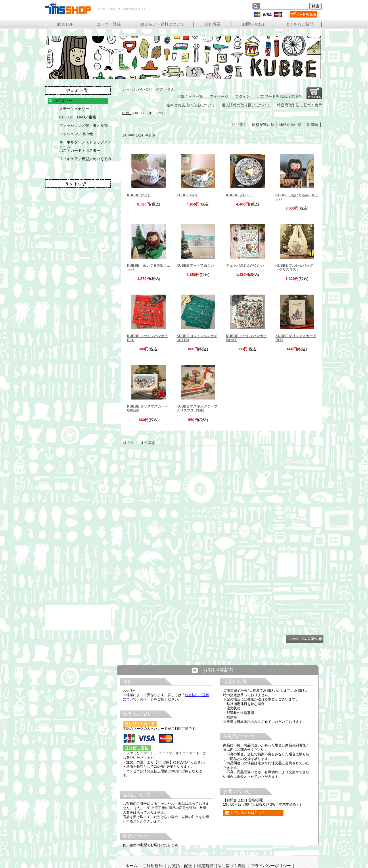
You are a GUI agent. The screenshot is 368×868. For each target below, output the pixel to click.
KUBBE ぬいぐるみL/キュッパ (297, 197)
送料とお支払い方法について (191, 105)
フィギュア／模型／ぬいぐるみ (85, 159)
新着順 (312, 125)
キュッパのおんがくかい (245, 266)
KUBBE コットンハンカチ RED (147, 338)
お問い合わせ (254, 24)
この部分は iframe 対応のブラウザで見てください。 (218, 763)
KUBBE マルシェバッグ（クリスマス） (294, 268)
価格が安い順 (263, 125)
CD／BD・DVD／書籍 (78, 117)
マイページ (219, 96)
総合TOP (65, 24)
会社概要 (212, 24)
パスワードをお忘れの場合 (279, 96)
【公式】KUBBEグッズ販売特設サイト (68, 9)
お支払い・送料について (162, 24)
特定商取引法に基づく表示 (300, 105)
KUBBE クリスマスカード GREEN (147, 408)
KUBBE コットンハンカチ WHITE (246, 338)
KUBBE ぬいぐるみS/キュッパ (149, 268)
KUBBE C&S (187, 195)
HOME (127, 113)
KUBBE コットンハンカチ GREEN (197, 338)
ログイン (243, 96)
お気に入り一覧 (190, 96)
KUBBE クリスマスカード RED (296, 338)
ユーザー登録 (109, 24)
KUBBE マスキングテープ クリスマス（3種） (198, 408)
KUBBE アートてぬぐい (195, 266)
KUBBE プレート (239, 195)
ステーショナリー (74, 109)
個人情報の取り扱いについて (246, 105)
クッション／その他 (76, 134)
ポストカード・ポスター (80, 150)
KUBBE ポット (139, 195)
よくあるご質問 (300, 24)
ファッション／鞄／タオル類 (84, 125)
